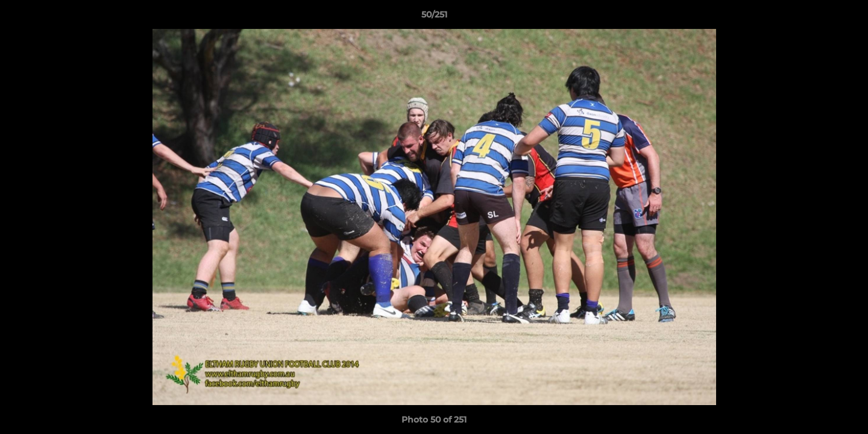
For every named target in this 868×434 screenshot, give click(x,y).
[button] (846, 17)
